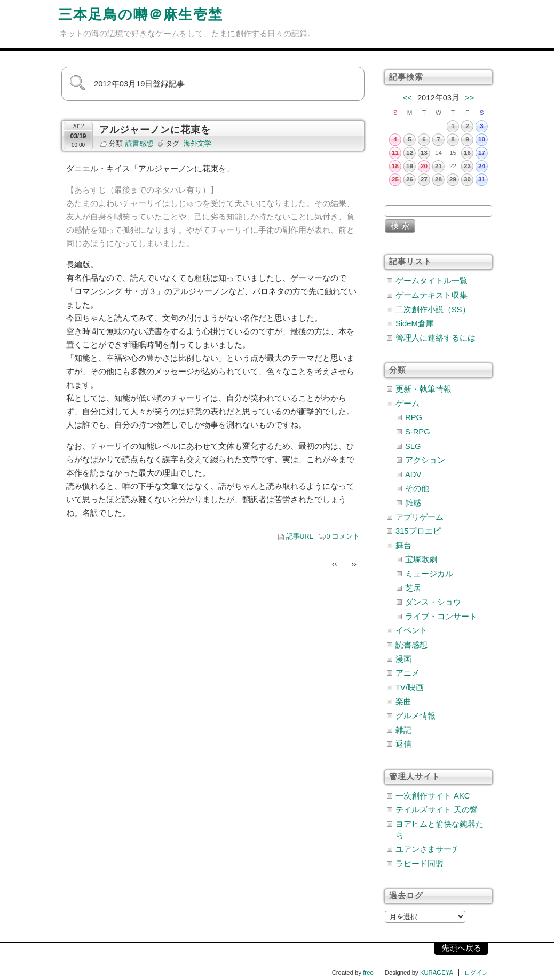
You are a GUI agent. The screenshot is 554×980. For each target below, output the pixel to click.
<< (407, 98)
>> (469, 98)
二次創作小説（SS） (433, 310)
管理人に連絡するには (436, 338)
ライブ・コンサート (441, 617)
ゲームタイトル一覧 (432, 281)
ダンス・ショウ (433, 602)
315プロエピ (418, 531)
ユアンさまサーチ (428, 849)
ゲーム (407, 404)
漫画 (403, 659)
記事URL (300, 536)
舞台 (403, 546)
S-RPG (418, 432)
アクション (425, 460)
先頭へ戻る (461, 948)
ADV (413, 475)
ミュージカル (429, 574)
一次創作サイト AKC (433, 796)
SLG (413, 446)
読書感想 (139, 144)
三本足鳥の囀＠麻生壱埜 (141, 14)
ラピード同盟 (420, 864)
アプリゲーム (420, 517)
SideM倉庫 (415, 323)
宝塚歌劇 (421, 559)
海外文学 (197, 144)
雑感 (413, 503)
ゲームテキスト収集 (432, 295)
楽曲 (403, 701)
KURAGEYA (437, 973)
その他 (417, 488)
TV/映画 (410, 687)
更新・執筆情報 (424, 389)
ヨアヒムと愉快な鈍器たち (440, 830)
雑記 (403, 730)
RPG (414, 417)
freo (368, 973)
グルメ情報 (415, 716)
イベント (411, 630)
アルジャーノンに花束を (155, 130)
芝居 (413, 588)
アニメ (407, 673)
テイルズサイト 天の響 (437, 810)
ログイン (476, 973)
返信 (403, 744)
